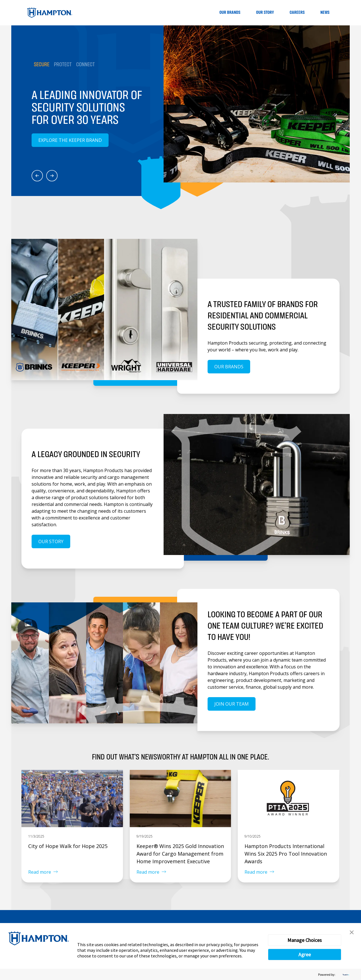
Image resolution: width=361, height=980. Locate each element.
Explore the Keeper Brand (70, 140)
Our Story (265, 13)
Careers (297, 13)
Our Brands (230, 13)
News (325, 13)
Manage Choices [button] (305, 940)
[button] (352, 932)
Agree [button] (305, 954)
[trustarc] (345, 975)
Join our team (232, 704)
